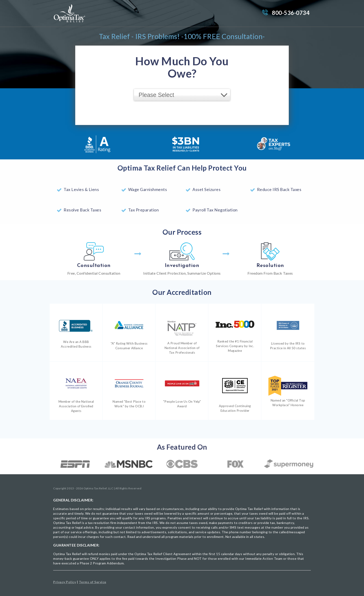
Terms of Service (93, 582)
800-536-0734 (291, 13)
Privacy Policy (65, 582)
